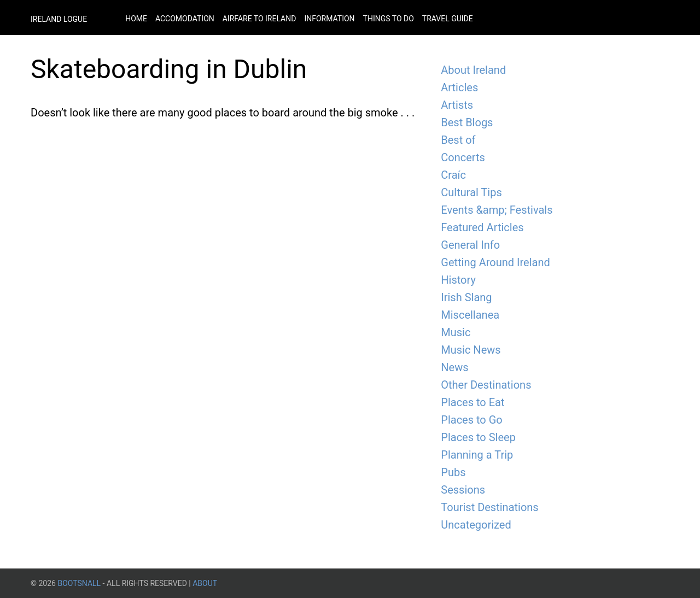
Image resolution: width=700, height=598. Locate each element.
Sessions (463, 490)
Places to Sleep (478, 437)
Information (329, 19)
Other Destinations (486, 385)
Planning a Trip (477, 455)
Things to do (389, 19)
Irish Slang (466, 297)
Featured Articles (482, 227)
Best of (458, 140)
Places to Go (471, 420)
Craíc (453, 175)
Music (456, 332)
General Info (470, 245)
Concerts (463, 157)
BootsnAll (79, 583)
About (205, 583)
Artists (457, 105)
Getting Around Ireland (495, 262)
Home (136, 19)
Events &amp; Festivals (497, 210)
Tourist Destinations (489, 507)
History (458, 280)
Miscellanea (470, 315)
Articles (459, 87)
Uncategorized (476, 525)
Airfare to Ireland (259, 19)
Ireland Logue (59, 19)
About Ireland (473, 70)
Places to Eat (472, 402)
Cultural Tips (471, 192)
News (454, 367)
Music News (471, 350)
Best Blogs (467, 122)
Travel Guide (448, 19)
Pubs (453, 472)
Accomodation (185, 19)
